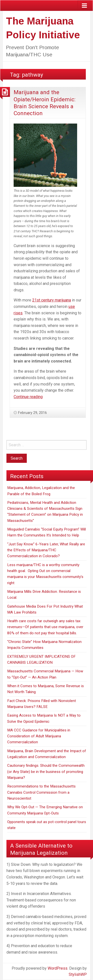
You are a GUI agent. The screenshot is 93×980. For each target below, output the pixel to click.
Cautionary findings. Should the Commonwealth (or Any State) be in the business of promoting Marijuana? (46, 772)
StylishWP (78, 974)
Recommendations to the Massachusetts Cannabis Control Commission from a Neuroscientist (41, 792)
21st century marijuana (52, 300)
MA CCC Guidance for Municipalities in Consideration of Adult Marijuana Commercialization (39, 736)
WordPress (58, 968)
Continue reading (28, 397)
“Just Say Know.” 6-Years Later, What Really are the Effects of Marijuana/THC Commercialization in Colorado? (46, 550)
